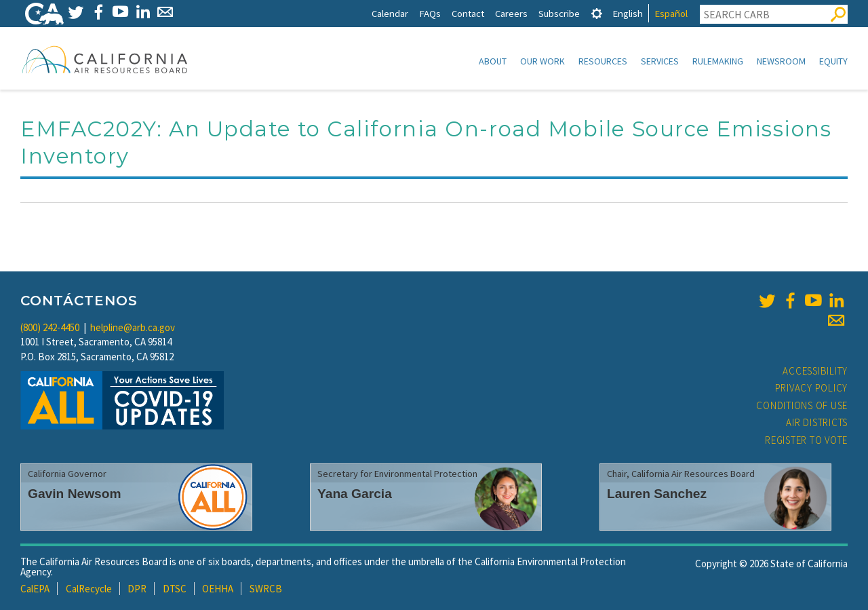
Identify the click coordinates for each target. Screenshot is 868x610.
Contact (468, 13)
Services (660, 61)
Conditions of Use (802, 405)
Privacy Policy (812, 388)
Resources (603, 61)
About (493, 61)
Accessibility (815, 371)
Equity (833, 61)
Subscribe (559, 13)
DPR (137, 589)
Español (671, 13)
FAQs (430, 13)
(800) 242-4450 (50, 327)
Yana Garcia (355, 494)
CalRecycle (89, 589)
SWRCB (266, 589)
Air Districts (817, 422)
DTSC (175, 589)
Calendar (390, 13)
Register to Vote (806, 440)
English (628, 13)
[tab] (597, 13)
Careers (511, 13)
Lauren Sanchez (657, 494)
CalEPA (35, 589)
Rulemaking (718, 61)
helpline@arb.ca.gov (133, 327)
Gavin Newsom (75, 494)
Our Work (542, 61)
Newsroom (781, 61)
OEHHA (218, 589)
